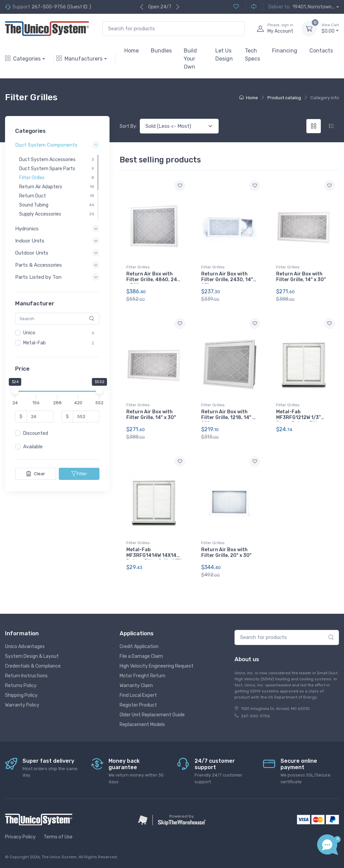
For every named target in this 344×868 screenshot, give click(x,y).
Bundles (161, 51)
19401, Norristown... (314, 7)
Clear (35, 474)
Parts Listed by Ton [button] (38, 277)
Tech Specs (252, 55)
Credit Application (139, 647)
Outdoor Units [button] (32, 253)
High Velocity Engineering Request (157, 666)
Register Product (138, 705)
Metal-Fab (34, 343)
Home (132, 51)
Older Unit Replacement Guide (152, 715)
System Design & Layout (32, 656)
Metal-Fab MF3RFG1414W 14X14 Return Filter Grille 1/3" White (154, 558)
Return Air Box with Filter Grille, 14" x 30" (301, 277)
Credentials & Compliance (33, 666)
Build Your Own (190, 59)
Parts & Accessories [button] (38, 265)
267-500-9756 (49, 7)
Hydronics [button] (27, 229)
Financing (285, 51)
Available (33, 447)
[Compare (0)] (251, 7)
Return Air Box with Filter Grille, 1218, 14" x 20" (228, 418)
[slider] (15, 391)
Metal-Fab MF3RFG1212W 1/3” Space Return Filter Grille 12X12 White (299, 420)
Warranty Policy (22, 705)
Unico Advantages (25, 647)
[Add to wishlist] (180, 186)
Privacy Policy (20, 837)
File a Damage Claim (141, 656)
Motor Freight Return (142, 676)
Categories (23, 59)
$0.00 (330, 28)
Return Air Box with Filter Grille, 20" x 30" (226, 553)
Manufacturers (79, 59)
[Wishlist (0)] (236, 7)
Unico (29, 333)
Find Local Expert (138, 695)
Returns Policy (21, 686)
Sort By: (128, 126)
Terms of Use (58, 837)
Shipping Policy (21, 695)
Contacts (321, 51)
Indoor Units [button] (30, 241)
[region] (57, 187)
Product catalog (284, 98)
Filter (79, 474)
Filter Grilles (138, 267)
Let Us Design (224, 55)
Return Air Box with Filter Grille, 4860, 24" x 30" (153, 280)
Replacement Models (142, 725)
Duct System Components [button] (46, 145)
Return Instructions (26, 676)
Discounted (36, 433)
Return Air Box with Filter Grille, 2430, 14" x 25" (229, 280)
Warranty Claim (136, 686)
